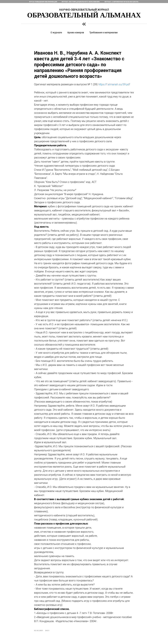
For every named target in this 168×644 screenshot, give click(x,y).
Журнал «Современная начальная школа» (122, 2)
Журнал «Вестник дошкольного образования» (81, 2)
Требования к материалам (103, 32)
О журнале (56, 32)
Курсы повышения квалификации (43, 2)
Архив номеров (76, 32)
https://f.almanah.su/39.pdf (114, 84)
